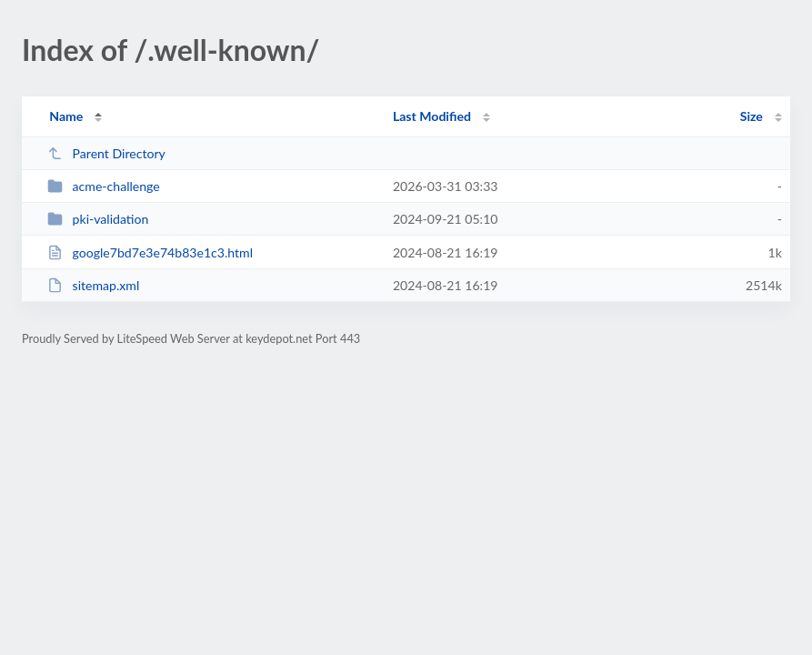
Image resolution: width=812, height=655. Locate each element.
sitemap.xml (93, 285)
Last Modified (432, 116)
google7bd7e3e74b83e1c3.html (150, 252)
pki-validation (98, 219)
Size (752, 116)
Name (66, 116)
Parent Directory (106, 153)
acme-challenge (104, 186)
